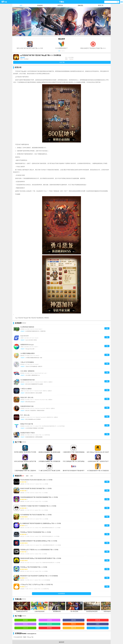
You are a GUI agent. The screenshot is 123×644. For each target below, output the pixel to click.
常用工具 (101, 5)
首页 (21, 5)
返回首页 (62, 642)
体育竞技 (60, 5)
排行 (32, 476)
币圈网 (24, 637)
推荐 (23, 476)
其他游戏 (40, 5)
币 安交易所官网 (18, 637)
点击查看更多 (61, 594)
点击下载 (62, 62)
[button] (59, 51)
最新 (27, 476)
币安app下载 (30, 637)
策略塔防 (80, 5)
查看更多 (24, 323)
